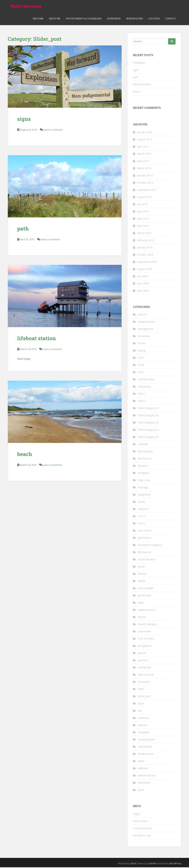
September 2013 (147, 190)
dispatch (143, 467)
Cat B (141, 366)
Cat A (141, 359)
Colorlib (152, 864)
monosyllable (146, 589)
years (141, 791)
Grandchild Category (150, 546)
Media (141, 582)
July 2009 (142, 277)
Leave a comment (53, 131)
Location (154, 19)
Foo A (141, 517)
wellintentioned (147, 776)
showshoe (144, 683)
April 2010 (143, 227)
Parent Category (147, 625)
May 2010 (143, 219)
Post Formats (146, 639)
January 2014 (145, 176)
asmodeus (144, 337)
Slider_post (144, 697)
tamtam (142, 726)
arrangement (145, 330)
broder (142, 344)
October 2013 (145, 183)
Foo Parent (144, 531)
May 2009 (143, 291)
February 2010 (146, 241)
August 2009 (144, 270)
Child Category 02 (148, 416)
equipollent (144, 495)
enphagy (143, 488)
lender (141, 567)
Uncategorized (146, 740)
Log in (137, 815)
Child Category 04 (148, 431)
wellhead (143, 769)
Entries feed (140, 822)
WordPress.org (142, 836)
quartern (143, 661)
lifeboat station (37, 339)
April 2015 (143, 147)
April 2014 (143, 162)
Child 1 (142, 395)
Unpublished (145, 747)
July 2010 (142, 205)
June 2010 (143, 212)
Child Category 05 (148, 438)
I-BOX (133, 864)
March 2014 (144, 169)
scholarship (144, 668)
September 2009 (147, 263)
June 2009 (143, 284)
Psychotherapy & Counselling (84, 19)
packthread (144, 596)
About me (55, 19)
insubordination (147, 560)
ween (141, 762)
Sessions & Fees (134, 19)
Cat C (141, 373)
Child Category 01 (148, 409)
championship (146, 380)
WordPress (175, 864)
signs (24, 120)
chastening (144, 387)
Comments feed (143, 829)
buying (142, 351)
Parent (142, 618)
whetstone (144, 784)
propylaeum (145, 647)
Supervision (114, 19)
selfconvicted (146, 675)
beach (25, 455)
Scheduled (139, 63)
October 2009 (145, 255)
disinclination (145, 452)
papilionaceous (147, 611)
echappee (144, 474)
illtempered (144, 553)
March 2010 (144, 234)
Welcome (38, 19)
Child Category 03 (148, 423)
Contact (170, 19)
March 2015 (144, 154)
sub (140, 711)
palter (141, 603)
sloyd (141, 704)
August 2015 (144, 140)
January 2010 (145, 248)
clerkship (143, 445)
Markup (142, 575)
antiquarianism (146, 323)
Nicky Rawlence (26, 6)
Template (143, 733)
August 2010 (144, 198)
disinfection (145, 459)
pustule (142, 654)
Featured (143, 510)
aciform (142, 315)
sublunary (143, 719)
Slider (141, 690)
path (23, 229)
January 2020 (145, 133)
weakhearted (145, 755)
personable (144, 632)
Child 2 (142, 402)
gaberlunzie (145, 539)
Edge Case (144, 481)
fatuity (141, 503)
